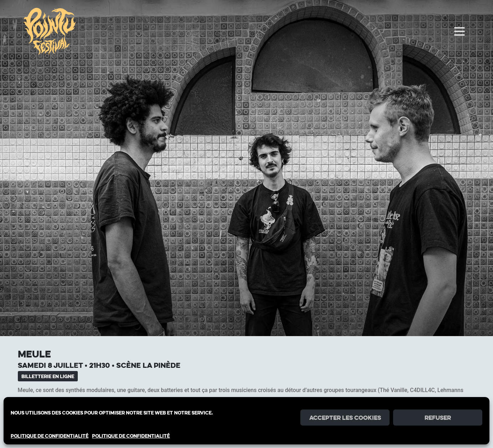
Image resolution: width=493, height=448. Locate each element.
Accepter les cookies (345, 418)
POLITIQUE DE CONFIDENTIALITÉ (50, 436)
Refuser (438, 418)
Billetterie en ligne (48, 376)
